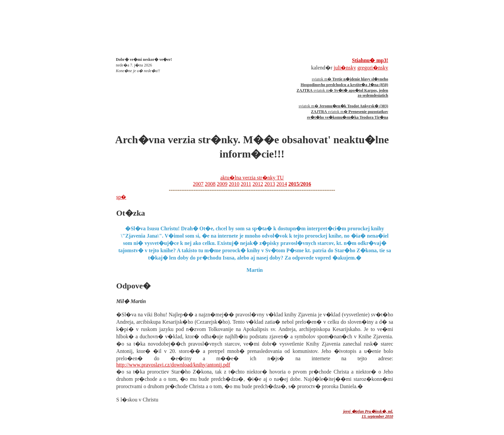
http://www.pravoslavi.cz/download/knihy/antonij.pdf (173, 365)
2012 (258, 184)
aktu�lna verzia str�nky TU (252, 178)
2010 (234, 184)
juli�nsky (345, 68)
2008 (210, 184)
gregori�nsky (373, 68)
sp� (121, 197)
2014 (282, 184)
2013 (270, 184)
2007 (198, 184)
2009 (222, 184)
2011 (246, 184)
